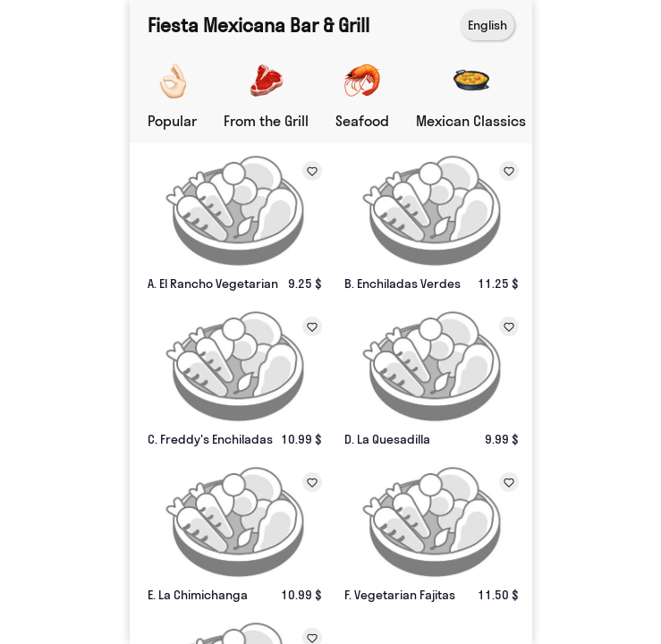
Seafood (362, 121)
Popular (172, 121)
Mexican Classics (471, 121)
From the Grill (266, 121)
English (487, 25)
